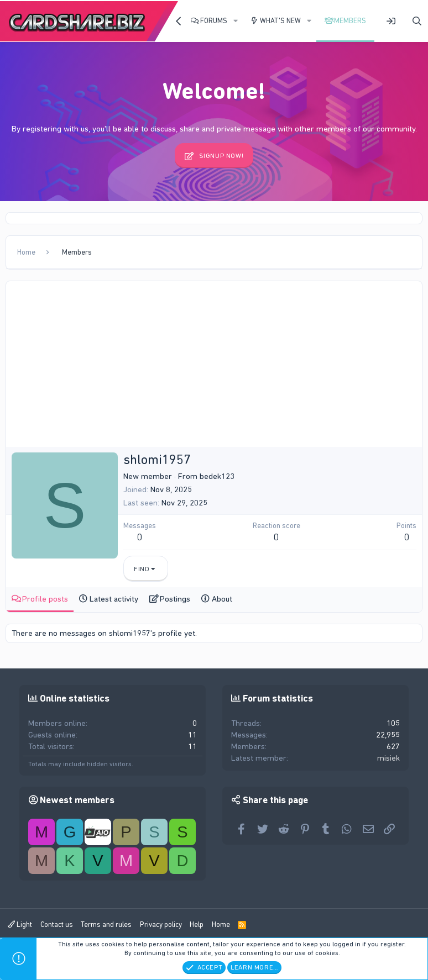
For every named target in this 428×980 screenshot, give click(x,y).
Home (221, 924)
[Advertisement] (214, 364)
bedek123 (217, 476)
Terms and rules (106, 924)
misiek (388, 758)
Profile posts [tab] (45, 599)
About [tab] (222, 599)
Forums (214, 21)
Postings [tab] (175, 599)
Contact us (57, 924)
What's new (280, 21)
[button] (236, 21)
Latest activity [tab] (114, 599)
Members (350, 21)
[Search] (417, 21)
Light (20, 924)
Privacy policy (161, 924)
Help (197, 924)
